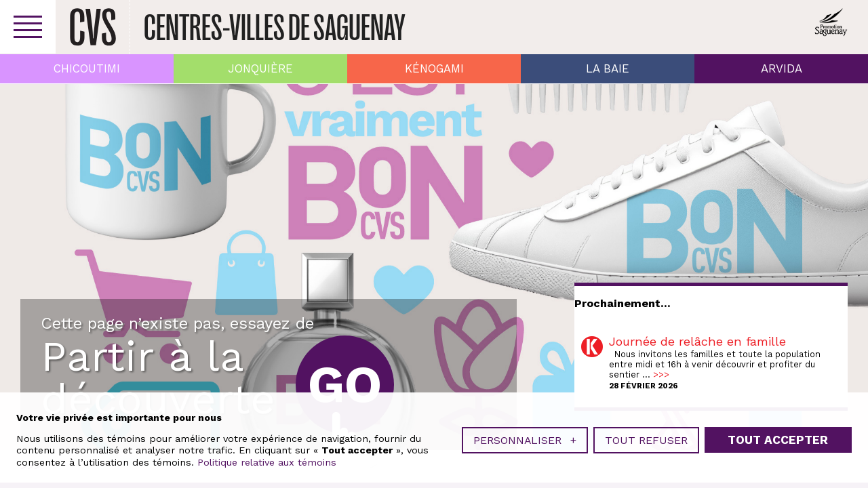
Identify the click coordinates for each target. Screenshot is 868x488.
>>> (661, 374)
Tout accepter (778, 440)
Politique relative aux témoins (267, 462)
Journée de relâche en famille (697, 341)
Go (345, 384)
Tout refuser (646, 440)
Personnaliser (525, 440)
